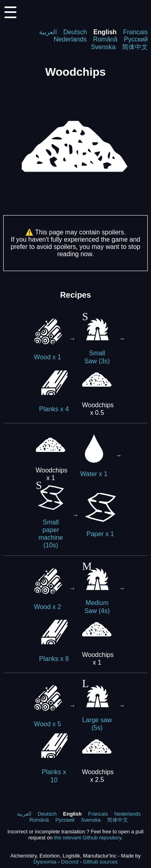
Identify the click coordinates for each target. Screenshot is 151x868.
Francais (135, 32)
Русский (136, 39)
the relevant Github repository (88, 838)
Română (105, 39)
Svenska (103, 47)
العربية (48, 32)
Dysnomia (45, 862)
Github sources (100, 862)
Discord (69, 862)
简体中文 (135, 47)
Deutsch (75, 32)
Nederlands (70, 39)
